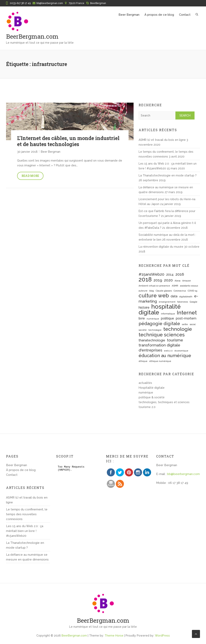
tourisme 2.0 (147, 407)
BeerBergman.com (32, 36)
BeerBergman (98, 3)
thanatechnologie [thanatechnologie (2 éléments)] (152, 340)
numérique (146, 393)
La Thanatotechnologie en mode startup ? (168, 175)
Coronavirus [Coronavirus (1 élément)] (180, 291)
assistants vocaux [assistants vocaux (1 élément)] (189, 286)
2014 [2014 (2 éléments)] (170, 275)
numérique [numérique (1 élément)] (153, 319)
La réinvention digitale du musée (161, 247)
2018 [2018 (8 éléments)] (145, 279)
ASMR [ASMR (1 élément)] (175, 286)
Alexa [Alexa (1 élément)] (178, 281)
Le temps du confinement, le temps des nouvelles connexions (27, 514)
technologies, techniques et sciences (164, 402)
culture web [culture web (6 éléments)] (154, 295)
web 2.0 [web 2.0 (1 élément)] (168, 351)
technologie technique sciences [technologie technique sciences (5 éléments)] (165, 332)
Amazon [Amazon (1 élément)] (187, 281)
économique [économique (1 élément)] (181, 351)
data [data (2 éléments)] (174, 296)
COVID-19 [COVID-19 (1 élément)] (192, 291)
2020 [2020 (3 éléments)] (168, 280)
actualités (145, 383)
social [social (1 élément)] (193, 324)
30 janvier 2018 (27, 152)
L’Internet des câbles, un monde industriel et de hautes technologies (68, 141)
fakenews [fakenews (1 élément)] (183, 302)
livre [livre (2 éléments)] (142, 318)
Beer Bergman (129, 15)
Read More (30, 176)
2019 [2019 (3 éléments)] (158, 280)
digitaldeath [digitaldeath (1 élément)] (186, 297)
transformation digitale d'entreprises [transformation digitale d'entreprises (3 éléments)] (159, 348)
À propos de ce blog (159, 15)
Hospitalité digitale (152, 388)
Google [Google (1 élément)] (194, 302)
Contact (185, 15)
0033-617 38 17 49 (20, 3)
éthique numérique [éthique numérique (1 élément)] (160, 361)
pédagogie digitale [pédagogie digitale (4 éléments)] (159, 324)
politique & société (152, 397)
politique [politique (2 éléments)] (167, 318)
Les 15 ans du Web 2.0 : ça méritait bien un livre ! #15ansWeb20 (25, 531)
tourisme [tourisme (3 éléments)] (175, 340)
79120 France (77, 3)
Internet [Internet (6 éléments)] (187, 313)
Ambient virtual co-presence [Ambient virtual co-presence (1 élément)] (154, 286)
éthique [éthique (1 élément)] (143, 361)
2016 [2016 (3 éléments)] (180, 274)
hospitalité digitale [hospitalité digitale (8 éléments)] (160, 309)
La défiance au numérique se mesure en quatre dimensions (27, 557)
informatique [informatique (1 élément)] (168, 314)
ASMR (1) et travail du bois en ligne (162, 140)
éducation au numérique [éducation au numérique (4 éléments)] (165, 355)
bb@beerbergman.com (50, 3)
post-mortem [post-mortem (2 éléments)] (186, 318)
